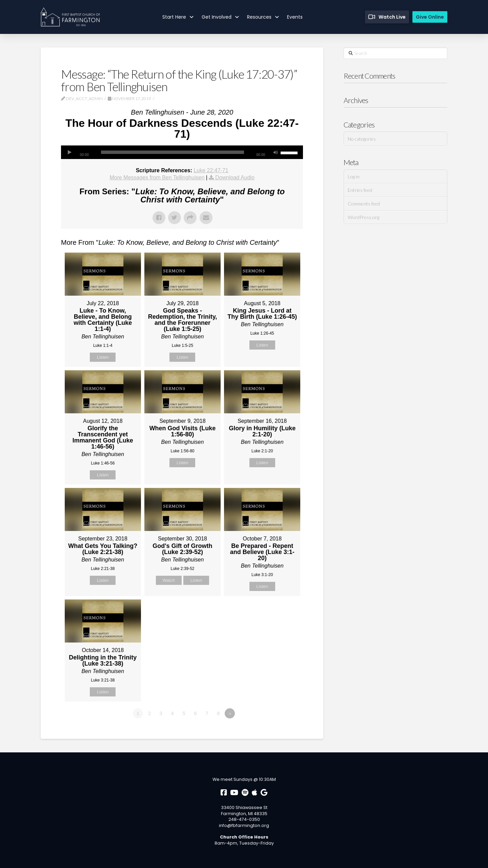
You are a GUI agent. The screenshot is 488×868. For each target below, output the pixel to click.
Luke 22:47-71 (211, 170)
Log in (354, 176)
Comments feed (364, 204)
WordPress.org (363, 217)
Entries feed (360, 190)
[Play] (69, 152)
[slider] (172, 152)
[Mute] (276, 152)
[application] (182, 152)
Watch (169, 580)
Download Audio (235, 177)
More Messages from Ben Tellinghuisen (157, 177)
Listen (103, 357)
